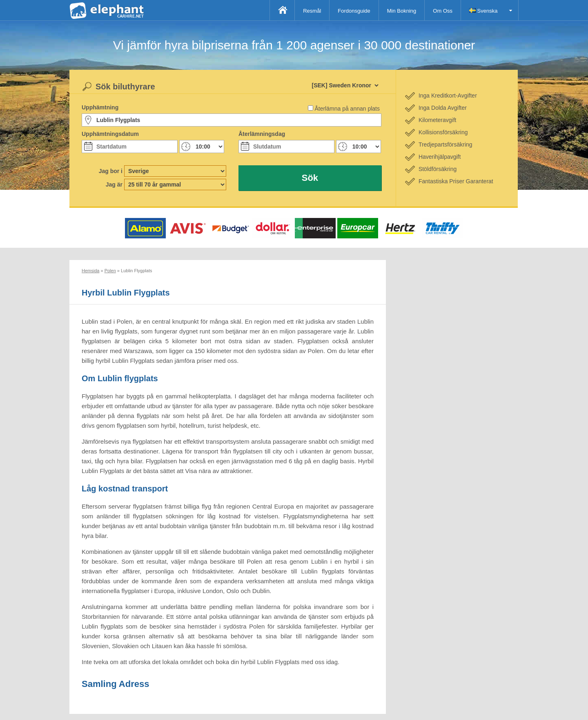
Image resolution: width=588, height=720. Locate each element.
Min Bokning (402, 11)
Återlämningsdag (262, 134)
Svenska (483, 11)
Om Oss (443, 11)
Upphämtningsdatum (110, 134)
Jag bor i (111, 171)
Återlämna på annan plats (347, 109)
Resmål (312, 11)
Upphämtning (100, 107)
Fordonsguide (354, 11)
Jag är (114, 184)
